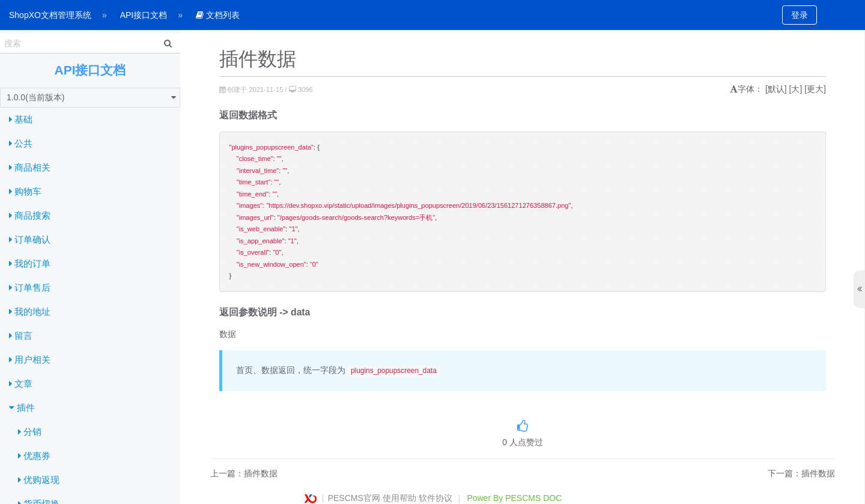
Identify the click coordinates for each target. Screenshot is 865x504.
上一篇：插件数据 (244, 473)
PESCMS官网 (354, 498)
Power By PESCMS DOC (514, 498)
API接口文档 (144, 15)
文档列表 (218, 15)
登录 (800, 15)
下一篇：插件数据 (801, 473)
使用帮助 (399, 498)
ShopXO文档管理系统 (50, 15)
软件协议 (436, 498)
